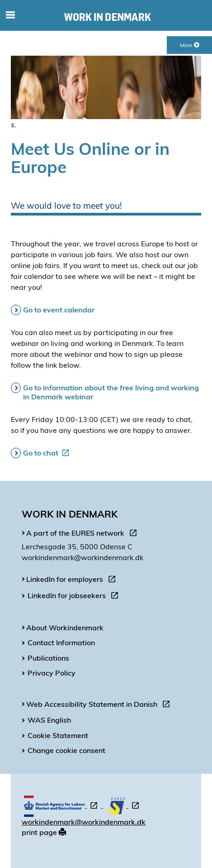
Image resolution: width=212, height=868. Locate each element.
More (190, 45)
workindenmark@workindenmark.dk (84, 822)
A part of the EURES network (83, 534)
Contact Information (61, 643)
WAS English (49, 720)
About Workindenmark (65, 628)
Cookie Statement (58, 735)
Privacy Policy (52, 673)
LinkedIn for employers (73, 580)
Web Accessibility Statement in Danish (100, 705)
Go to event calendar (59, 310)
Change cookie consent (66, 750)
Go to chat (48, 453)
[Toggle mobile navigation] (11, 15)
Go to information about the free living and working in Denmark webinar (111, 392)
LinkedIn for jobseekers (75, 597)
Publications (48, 658)
